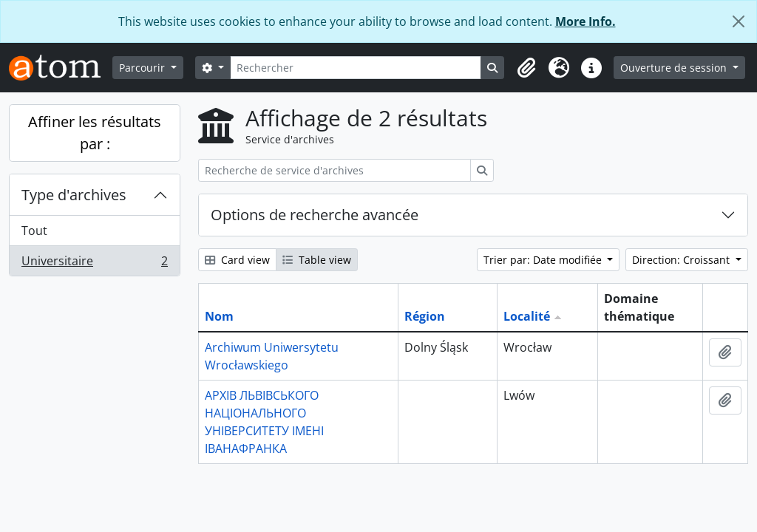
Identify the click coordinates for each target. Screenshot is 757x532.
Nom (219, 316)
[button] (526, 68)
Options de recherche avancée (315, 215)
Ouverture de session (675, 68)
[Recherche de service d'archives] (335, 170)
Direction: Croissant (682, 260)
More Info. (585, 21)
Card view (237, 260)
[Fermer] (739, 21)
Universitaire (94, 264)
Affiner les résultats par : (95, 133)
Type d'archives (74, 195)
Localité (527, 316)
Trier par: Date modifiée (544, 260)
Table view (317, 260)
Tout (34, 231)
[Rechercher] (356, 68)
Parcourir (143, 68)
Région (425, 316)
